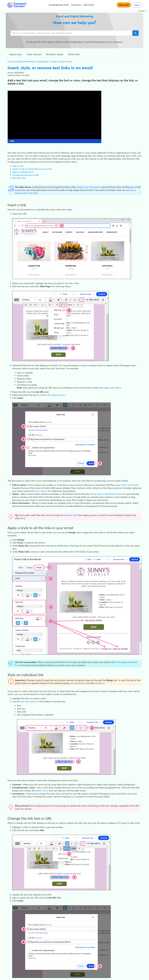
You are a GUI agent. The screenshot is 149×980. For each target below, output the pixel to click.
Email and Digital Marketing (21, 62)
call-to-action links (130, 485)
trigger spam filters (112, 388)
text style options (29, 701)
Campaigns (43, 62)
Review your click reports (89, 187)
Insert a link (18, 166)
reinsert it (100, 683)
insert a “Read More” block (110, 494)
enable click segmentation (52, 395)
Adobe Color (42, 791)
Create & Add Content (61, 62)
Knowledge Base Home (59, 5)
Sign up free (124, 5)
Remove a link (19, 178)
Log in (137, 5)
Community (76, 5)
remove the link (78, 683)
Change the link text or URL (26, 175)
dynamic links (71, 515)
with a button (41, 491)
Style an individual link (23, 172)
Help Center (89, 5)
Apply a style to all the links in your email (32, 169)
